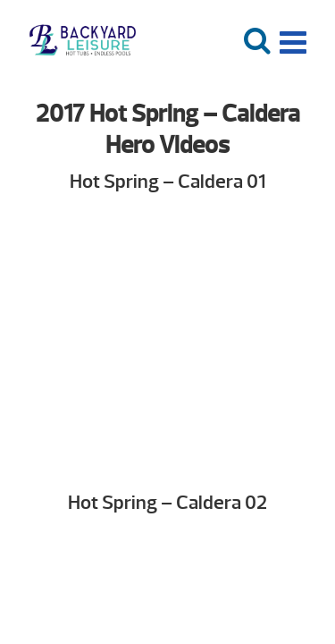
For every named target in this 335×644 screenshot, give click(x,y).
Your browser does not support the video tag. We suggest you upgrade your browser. (167, 337)
